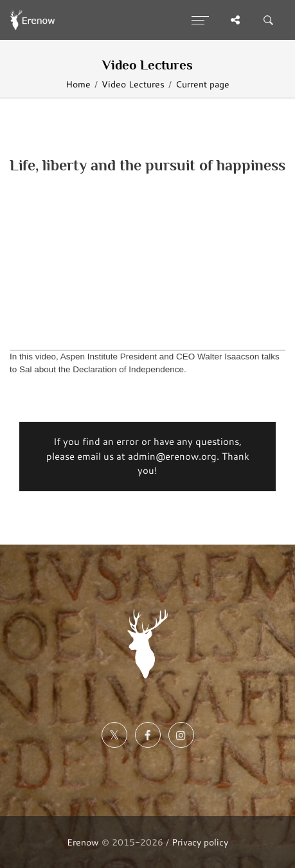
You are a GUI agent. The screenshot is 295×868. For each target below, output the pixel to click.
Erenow (83, 842)
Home (78, 84)
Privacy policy (200, 842)
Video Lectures (133, 84)
